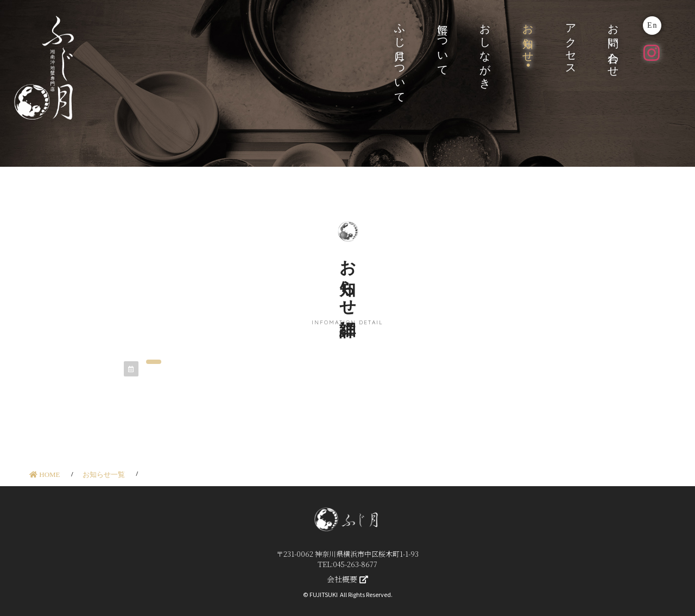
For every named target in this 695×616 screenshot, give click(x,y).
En (653, 25)
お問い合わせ (614, 45)
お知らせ (528, 37)
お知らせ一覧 (104, 474)
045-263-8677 (355, 564)
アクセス (571, 43)
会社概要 (347, 579)
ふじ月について (400, 58)
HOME (45, 474)
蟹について (443, 44)
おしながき (485, 50)
